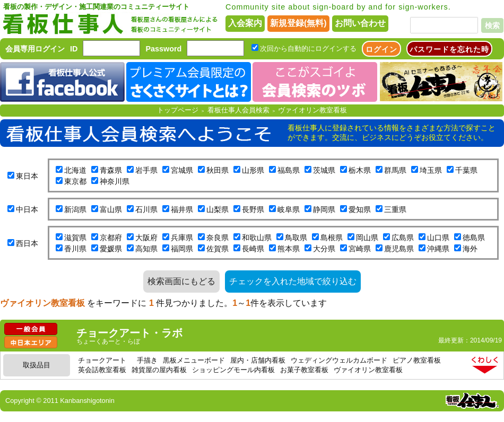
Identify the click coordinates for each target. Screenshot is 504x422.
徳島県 (474, 238)
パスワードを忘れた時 (449, 49)
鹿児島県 (399, 249)
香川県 (75, 249)
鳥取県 (296, 238)
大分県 (324, 249)
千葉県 (466, 170)
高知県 (146, 249)
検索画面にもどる (181, 281)
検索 (492, 25)
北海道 (75, 170)
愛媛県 (111, 249)
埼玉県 (431, 170)
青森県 (111, 170)
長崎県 (253, 249)
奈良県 (218, 238)
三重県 (395, 209)
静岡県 (324, 209)
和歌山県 (257, 238)
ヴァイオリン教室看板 (312, 110)
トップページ (178, 110)
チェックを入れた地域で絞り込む (293, 281)
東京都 (75, 181)
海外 (470, 249)
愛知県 (360, 209)
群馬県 (395, 170)
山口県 (438, 238)
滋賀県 (75, 238)
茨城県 (324, 170)
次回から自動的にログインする (308, 49)
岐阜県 (289, 209)
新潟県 (75, 209)
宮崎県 (360, 249)
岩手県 (146, 170)
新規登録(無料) (298, 23)
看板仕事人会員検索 (238, 110)
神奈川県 (115, 181)
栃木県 (360, 170)
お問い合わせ (360, 23)
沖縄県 (438, 249)
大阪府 (146, 238)
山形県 (253, 170)
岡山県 (367, 238)
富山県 (111, 209)
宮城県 (182, 170)
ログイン (381, 49)
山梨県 (218, 209)
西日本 (27, 243)
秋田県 (218, 170)
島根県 (332, 238)
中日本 (27, 209)
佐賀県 (218, 249)
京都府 (111, 238)
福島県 (289, 170)
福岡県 (182, 249)
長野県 (253, 209)
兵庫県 (182, 238)
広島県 (403, 238)
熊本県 (289, 249)
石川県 (146, 209)
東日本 (27, 176)
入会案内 (245, 23)
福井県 (182, 209)
